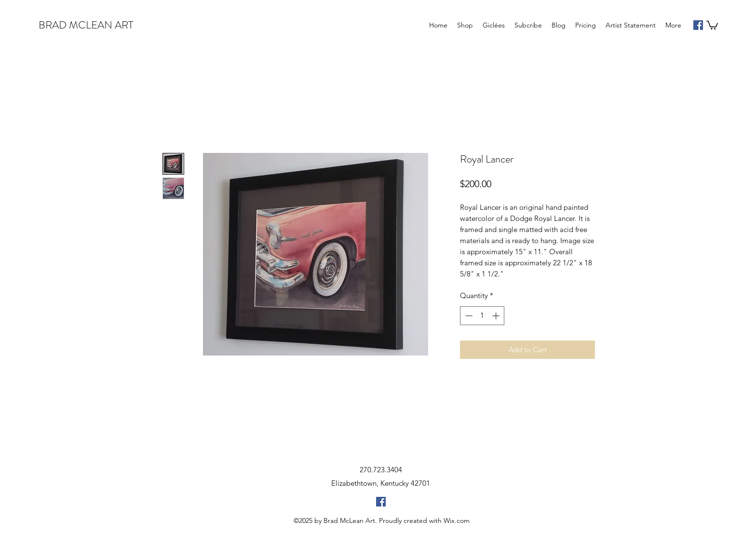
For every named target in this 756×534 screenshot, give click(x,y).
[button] (712, 25)
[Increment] (497, 316)
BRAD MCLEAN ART (86, 25)
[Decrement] (468, 316)
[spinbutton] (482, 316)
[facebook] (698, 25)
